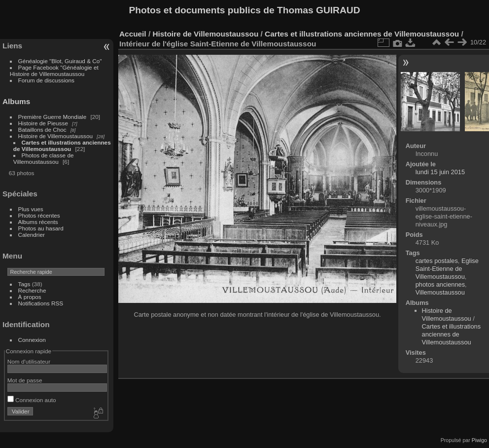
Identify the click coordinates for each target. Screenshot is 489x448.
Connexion (32, 340)
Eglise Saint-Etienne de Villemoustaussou (447, 269)
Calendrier (32, 235)
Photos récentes (39, 215)
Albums (16, 101)
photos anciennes (440, 284)
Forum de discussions (46, 80)
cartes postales (437, 261)
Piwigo (479, 440)
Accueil (133, 34)
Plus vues (31, 209)
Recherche (32, 290)
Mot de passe (25, 380)
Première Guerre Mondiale (52, 117)
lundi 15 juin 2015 (440, 172)
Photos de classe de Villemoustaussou (44, 158)
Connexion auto (32, 400)
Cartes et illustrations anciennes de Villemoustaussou (62, 146)
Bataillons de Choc (42, 130)
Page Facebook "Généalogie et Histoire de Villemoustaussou (54, 71)
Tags (24, 284)
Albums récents (38, 222)
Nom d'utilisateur (29, 361)
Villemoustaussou (440, 292)
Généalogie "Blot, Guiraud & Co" (60, 61)
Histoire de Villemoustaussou (56, 136)
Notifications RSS (41, 303)
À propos (30, 297)
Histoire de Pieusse (43, 123)
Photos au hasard (41, 228)
